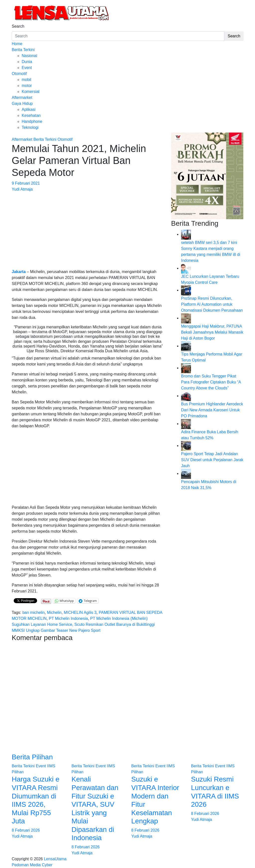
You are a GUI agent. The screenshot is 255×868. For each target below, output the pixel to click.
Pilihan (18, 772)
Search (18, 26)
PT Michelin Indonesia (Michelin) (119, 618)
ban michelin (34, 613)
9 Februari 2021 (26, 183)
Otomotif (19, 74)
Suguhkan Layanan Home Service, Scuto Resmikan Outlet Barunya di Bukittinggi (83, 624)
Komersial (31, 92)
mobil (26, 80)
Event (27, 68)
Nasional (29, 56)
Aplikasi (29, 109)
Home (17, 44)
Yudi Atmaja (22, 189)
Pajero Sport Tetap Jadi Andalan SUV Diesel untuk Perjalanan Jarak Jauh (212, 460)
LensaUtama (55, 859)
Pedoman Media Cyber (32, 865)
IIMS (51, 766)
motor (27, 86)
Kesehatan (31, 115)
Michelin (54, 613)
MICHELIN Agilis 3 (80, 613)
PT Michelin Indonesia (68, 618)
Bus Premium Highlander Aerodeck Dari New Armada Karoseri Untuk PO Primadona (212, 410)
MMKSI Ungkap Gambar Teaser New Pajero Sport (56, 630)
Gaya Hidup (22, 104)
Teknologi (30, 127)
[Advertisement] (88, 227)
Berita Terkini (23, 50)
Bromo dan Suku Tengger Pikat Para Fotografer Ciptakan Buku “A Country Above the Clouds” (211, 382)
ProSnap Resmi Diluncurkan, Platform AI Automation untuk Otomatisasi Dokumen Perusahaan (212, 304)
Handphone (32, 121)
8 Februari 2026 (26, 830)
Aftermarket (22, 98)
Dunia (27, 62)
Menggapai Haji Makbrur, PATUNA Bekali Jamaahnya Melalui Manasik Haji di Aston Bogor (212, 332)
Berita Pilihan (32, 757)
